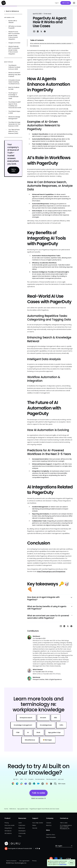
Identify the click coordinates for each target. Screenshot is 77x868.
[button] (74, 3)
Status (34, 825)
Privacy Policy (63, 864)
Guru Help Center (38, 823)
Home (6, 809)
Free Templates (51, 837)
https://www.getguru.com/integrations (51, 572)
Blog (20, 836)
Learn (20, 823)
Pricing (7, 823)
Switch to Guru (51, 835)
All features (8, 831)
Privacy (34, 861)
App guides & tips (23, 809)
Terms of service (11, 861)
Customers (22, 825)
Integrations (8, 828)
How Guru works (10, 825)
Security (35, 828)
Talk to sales (66, 3)
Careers (49, 823)
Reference (13, 809)
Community (22, 833)
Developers (22, 831)
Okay (71, 863)
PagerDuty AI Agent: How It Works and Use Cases (44, 809)
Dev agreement (24, 861)
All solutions (8, 833)
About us (49, 825)
